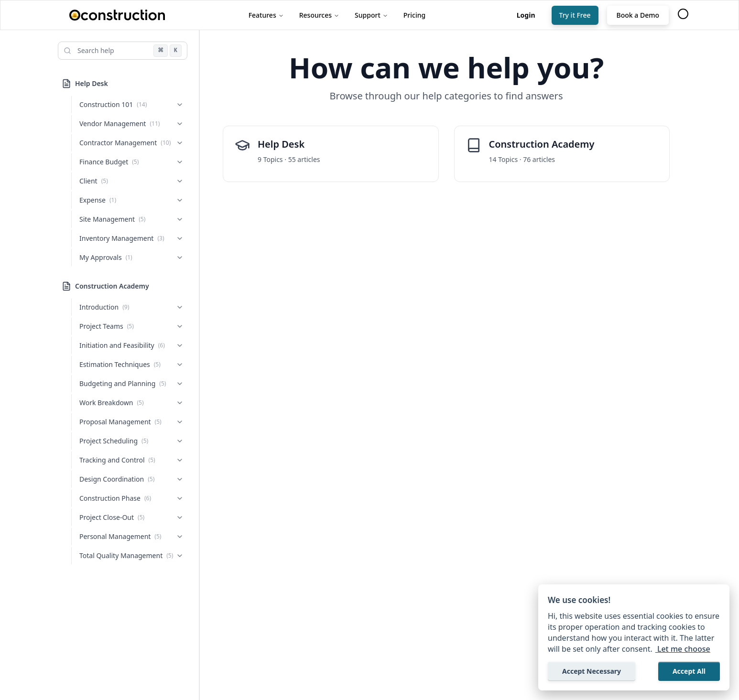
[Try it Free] (575, 15)
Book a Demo (638, 15)
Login (526, 15)
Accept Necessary (592, 671)
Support (371, 15)
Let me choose (683, 649)
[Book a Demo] (638, 15)
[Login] (526, 15)
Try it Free (575, 15)
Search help (96, 50)
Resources (319, 15)
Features (266, 15)
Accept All (689, 671)
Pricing (414, 15)
